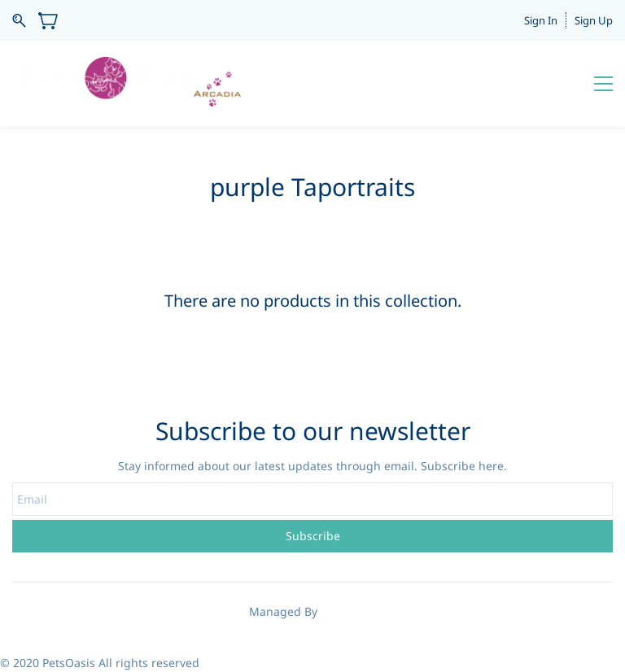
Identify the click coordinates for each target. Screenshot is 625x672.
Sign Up (594, 20)
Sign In (541, 20)
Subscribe (313, 536)
